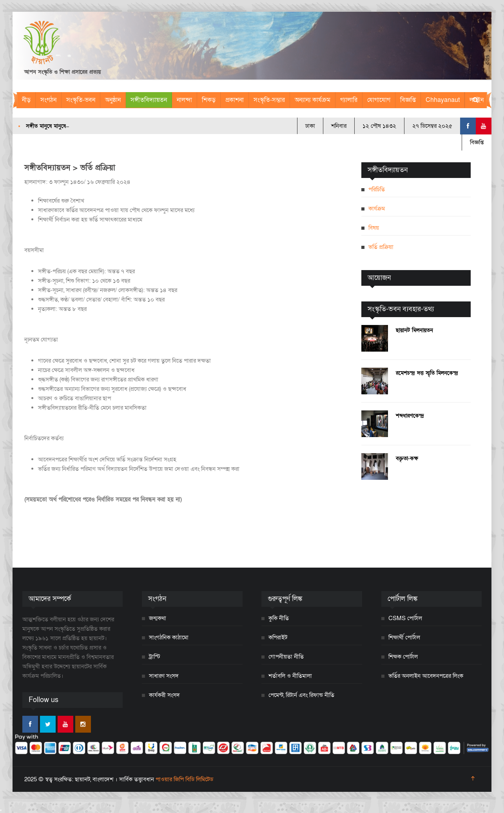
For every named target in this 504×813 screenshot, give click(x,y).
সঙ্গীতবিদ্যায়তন (149, 100)
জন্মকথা (158, 618)
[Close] (1, 810)
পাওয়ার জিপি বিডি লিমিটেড (184, 779)
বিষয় (374, 228)
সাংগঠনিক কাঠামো (169, 637)
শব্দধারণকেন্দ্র (410, 416)
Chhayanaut (443, 100)
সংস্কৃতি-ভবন (81, 100)
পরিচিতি (377, 189)
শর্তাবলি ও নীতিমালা (290, 676)
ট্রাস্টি (155, 657)
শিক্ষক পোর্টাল (403, 657)
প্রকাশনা (235, 100)
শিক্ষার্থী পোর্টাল (404, 637)
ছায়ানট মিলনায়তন (414, 330)
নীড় (26, 100)
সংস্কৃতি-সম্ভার (269, 100)
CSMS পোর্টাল (405, 618)
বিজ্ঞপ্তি (408, 100)
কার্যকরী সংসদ (164, 695)
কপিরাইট (278, 637)
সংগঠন (48, 100)
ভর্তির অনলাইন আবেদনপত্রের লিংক (426, 676)
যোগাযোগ (379, 100)
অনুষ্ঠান (113, 100)
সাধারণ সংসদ (164, 676)
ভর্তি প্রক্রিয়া (381, 247)
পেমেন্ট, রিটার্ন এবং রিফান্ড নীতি (301, 695)
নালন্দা (184, 100)
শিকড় (209, 100)
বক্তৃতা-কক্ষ (407, 458)
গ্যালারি (349, 100)
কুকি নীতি (279, 618)
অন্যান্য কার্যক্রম (313, 100)
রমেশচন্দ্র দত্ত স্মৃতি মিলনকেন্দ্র (427, 373)
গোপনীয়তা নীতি (286, 657)
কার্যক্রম (377, 209)
